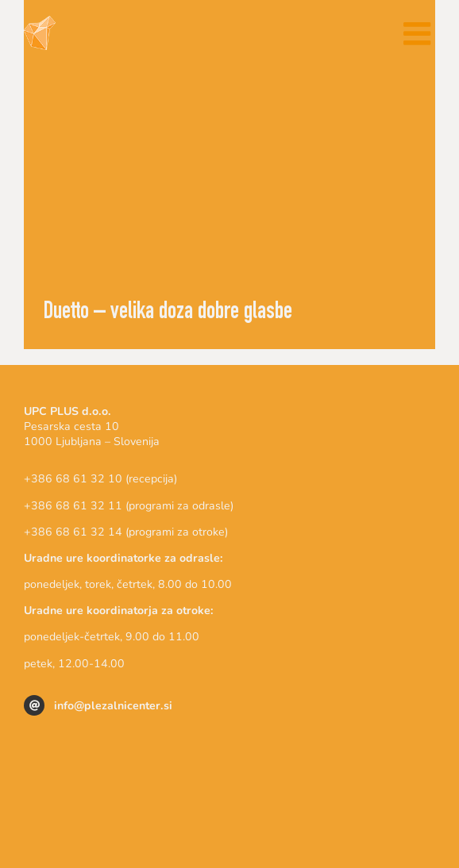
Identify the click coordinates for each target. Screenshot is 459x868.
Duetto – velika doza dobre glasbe (168, 313)
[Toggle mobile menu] (419, 33)
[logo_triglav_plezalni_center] (229, 749)
